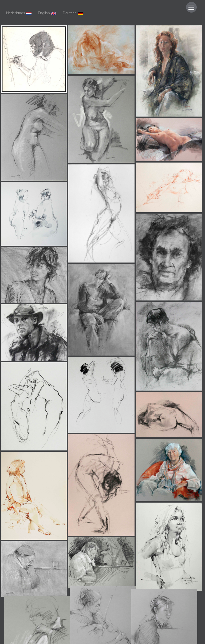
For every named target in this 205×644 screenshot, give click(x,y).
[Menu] (191, 7)
